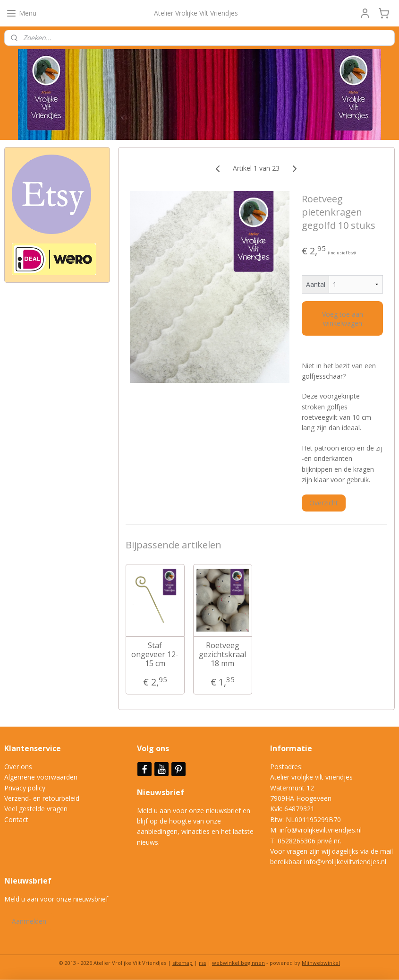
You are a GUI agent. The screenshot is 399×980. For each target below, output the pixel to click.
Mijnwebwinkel (321, 963)
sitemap (183, 963)
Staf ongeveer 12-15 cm (155, 655)
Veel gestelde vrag (32, 809)
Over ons (18, 767)
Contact (16, 820)
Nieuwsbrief (161, 792)
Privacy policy (25, 788)
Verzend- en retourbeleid (42, 798)
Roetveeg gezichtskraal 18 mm (223, 655)
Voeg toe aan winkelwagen (343, 319)
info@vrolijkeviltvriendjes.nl (321, 830)
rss (202, 963)
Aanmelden (29, 921)
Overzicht (324, 503)
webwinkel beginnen (238, 963)
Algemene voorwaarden (41, 777)
